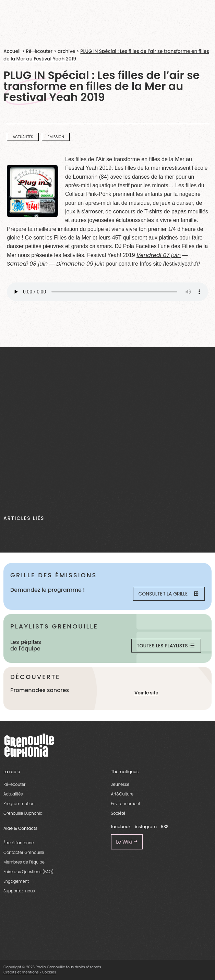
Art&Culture (122, 794)
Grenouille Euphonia (23, 813)
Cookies (49, 972)
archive (66, 51)
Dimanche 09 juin (80, 264)
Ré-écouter (39, 51)
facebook (121, 827)
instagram (146, 827)
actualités (23, 137)
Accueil (12, 51)
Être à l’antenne (19, 843)
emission (56, 137)
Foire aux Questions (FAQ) (28, 872)
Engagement (16, 881)
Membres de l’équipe (24, 862)
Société (118, 813)
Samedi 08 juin (27, 264)
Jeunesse (120, 784)
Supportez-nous (19, 891)
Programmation (19, 804)
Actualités (13, 794)
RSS (165, 827)
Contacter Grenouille (24, 853)
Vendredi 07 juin (159, 255)
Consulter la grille (168, 594)
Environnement (126, 804)
